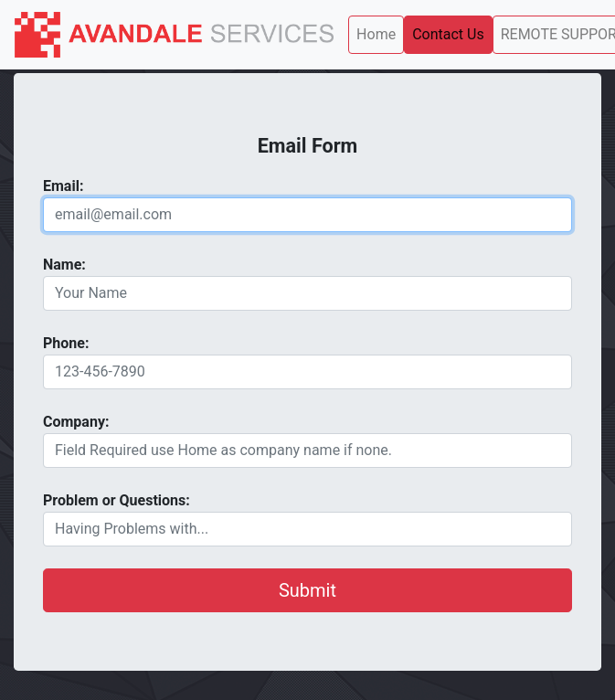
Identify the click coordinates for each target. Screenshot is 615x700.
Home (376, 34)
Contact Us (448, 34)
